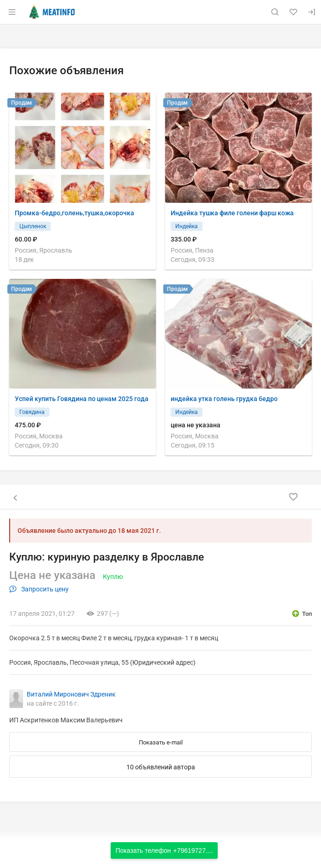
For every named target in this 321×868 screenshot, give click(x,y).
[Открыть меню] (12, 12)
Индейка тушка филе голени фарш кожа (232, 213)
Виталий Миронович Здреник (71, 694)
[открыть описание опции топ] (301, 614)
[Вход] (312, 12)
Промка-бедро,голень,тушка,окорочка (74, 213)
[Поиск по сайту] (275, 12)
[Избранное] (293, 12)
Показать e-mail (161, 742)
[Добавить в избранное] (293, 497)
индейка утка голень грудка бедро (224, 399)
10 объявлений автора (161, 767)
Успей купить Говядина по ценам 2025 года (82, 399)
